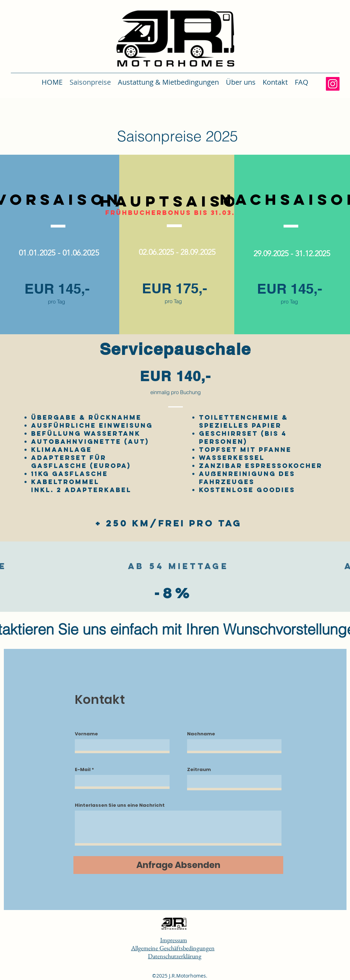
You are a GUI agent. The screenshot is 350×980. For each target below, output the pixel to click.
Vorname (86, 734)
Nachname (201, 734)
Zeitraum (199, 769)
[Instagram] (333, 84)
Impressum (174, 940)
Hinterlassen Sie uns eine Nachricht (120, 805)
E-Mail (83, 769)
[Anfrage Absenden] (178, 865)
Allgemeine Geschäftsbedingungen (173, 948)
